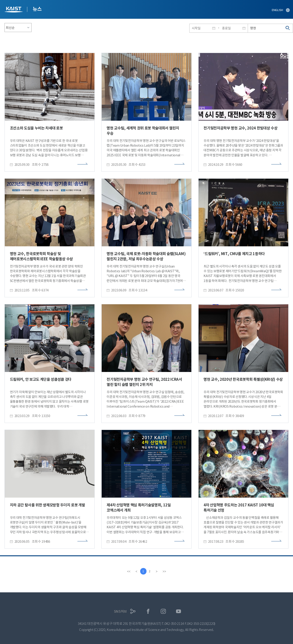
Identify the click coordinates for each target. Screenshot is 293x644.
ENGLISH (277, 10)
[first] (128, 571)
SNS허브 (120, 611)
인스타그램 (163, 611)
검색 (288, 28)
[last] (165, 571)
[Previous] (136, 571)
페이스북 (148, 611)
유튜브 (179, 611)
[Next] (157, 571)
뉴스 (37, 9)
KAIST (14, 10)
